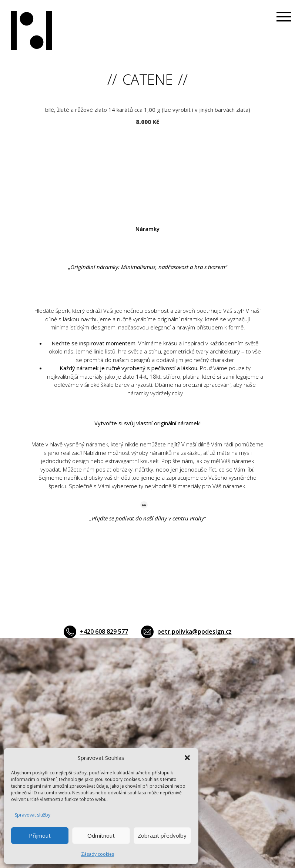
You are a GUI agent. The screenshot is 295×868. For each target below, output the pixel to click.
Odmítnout (101, 835)
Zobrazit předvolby (162, 835)
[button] (187, 758)
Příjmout (40, 835)
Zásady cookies (98, 854)
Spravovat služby (33, 815)
